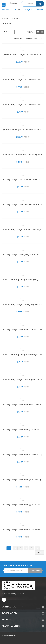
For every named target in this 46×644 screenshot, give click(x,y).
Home (6, 19)
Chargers (16, 19)
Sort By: (18, 39)
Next (40, 552)
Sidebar (8, 32)
